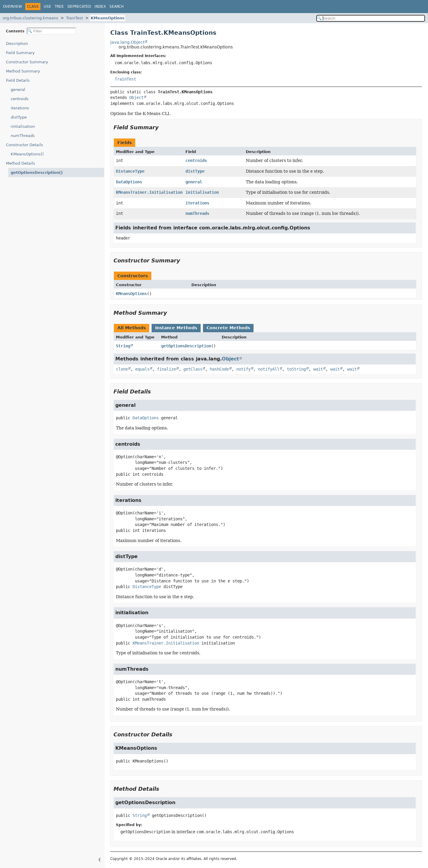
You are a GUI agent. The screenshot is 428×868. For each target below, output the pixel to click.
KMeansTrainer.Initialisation (149, 192)
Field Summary (20, 53)
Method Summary (23, 71)
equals (142, 369)
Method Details (21, 163)
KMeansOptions (108, 18)
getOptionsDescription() (34, 173)
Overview (12, 7)
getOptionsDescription (186, 346)
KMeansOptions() (27, 154)
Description (18, 44)
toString (296, 369)
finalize (166, 369)
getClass (193, 369)
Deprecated (79, 7)
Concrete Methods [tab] (228, 328)
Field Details (18, 80)
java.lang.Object (127, 42)
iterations (20, 108)
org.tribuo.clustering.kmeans (30, 18)
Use (47, 7)
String (123, 346)
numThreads (23, 136)
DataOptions (129, 182)
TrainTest (74, 18)
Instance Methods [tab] (176, 328)
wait (318, 369)
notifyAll (269, 369)
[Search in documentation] (371, 18)
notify (243, 369)
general (18, 90)
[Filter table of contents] (51, 31)
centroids (20, 99)
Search (117, 7)
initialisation (23, 126)
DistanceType (130, 171)
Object (136, 97)
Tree (59, 7)
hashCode (219, 369)
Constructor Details (25, 145)
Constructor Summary (27, 62)
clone (122, 369)
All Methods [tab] (132, 328)
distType (19, 117)
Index (100, 7)
